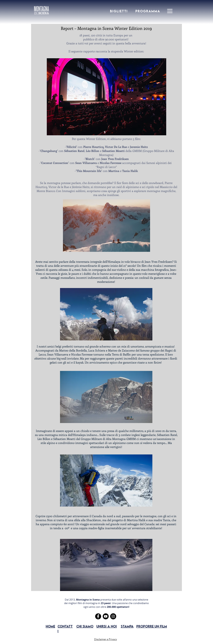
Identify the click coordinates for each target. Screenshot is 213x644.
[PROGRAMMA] (148, 11)
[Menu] (170, 11)
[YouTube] (106, 616)
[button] (107, 97)
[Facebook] (98, 616)
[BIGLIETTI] (119, 11)
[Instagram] (113, 616)
